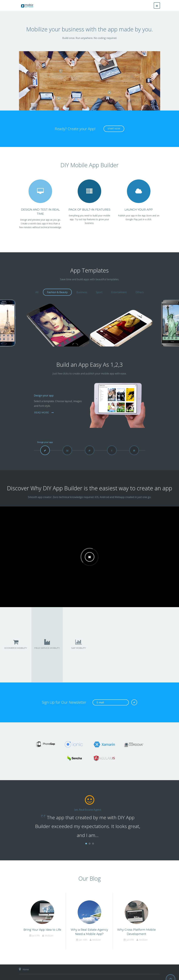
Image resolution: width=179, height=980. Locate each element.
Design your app (44, 395)
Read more (42, 413)
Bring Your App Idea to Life (42, 930)
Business (82, 292)
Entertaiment (119, 292)
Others (140, 292)
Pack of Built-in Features (89, 210)
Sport (99, 292)
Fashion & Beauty (57, 292)
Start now (114, 129)
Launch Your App (139, 210)
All (37, 292)
